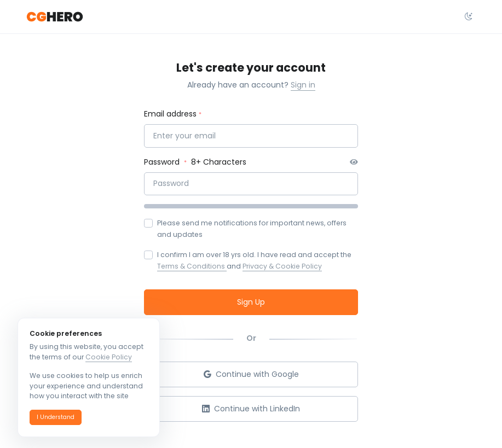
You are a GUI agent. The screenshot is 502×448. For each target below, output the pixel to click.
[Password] (251, 184)
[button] (56, 417)
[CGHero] (55, 17)
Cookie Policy (109, 357)
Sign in (303, 85)
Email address (170, 114)
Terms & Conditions (192, 266)
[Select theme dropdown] (469, 17)
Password (163, 162)
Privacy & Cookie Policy (282, 266)
